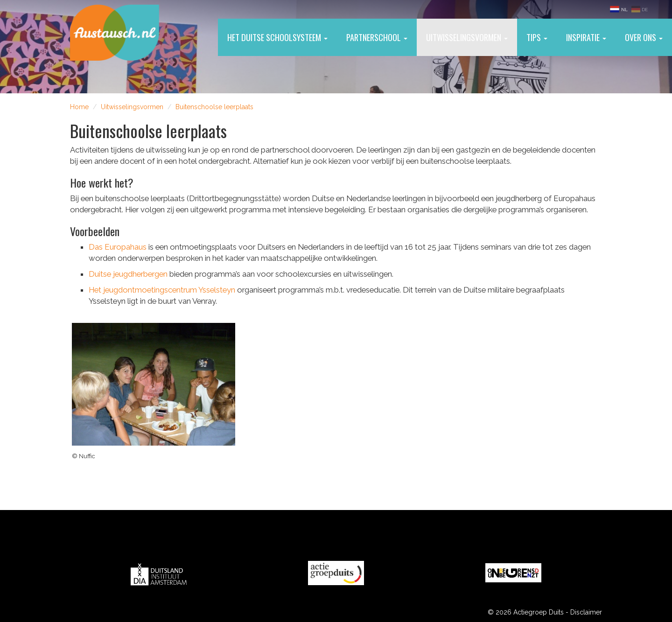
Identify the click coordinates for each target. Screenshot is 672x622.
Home (79, 107)
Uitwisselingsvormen (132, 107)
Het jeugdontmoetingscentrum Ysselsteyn (162, 290)
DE (639, 9)
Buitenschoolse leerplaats (214, 107)
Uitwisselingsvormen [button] (467, 37)
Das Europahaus (118, 247)
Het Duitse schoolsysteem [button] (277, 37)
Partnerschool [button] (377, 37)
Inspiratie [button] (586, 37)
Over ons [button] (644, 37)
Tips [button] (537, 37)
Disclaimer (586, 612)
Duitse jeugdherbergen (128, 274)
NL (619, 9)
